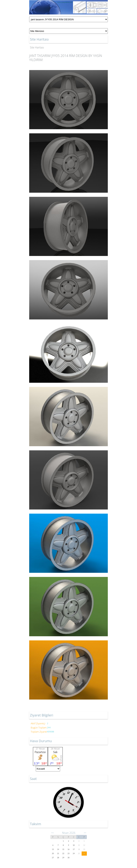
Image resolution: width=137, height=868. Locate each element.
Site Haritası (37, 47)
